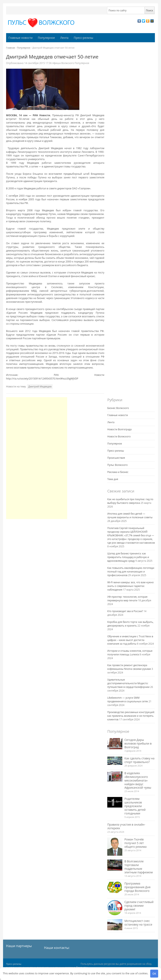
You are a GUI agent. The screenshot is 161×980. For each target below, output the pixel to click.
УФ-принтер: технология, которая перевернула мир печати (127, 599)
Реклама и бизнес (118, 472)
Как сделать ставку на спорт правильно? (139, 760)
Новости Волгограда (119, 429)
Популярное (46, 38)
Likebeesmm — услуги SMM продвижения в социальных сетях (128, 700)
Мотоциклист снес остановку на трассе (138, 923)
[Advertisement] (37, 458)
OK (154, 973)
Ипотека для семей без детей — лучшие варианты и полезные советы (130, 515)
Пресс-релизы (83, 38)
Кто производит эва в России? (125, 611)
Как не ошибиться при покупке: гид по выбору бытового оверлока (130, 501)
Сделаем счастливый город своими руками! (139, 906)
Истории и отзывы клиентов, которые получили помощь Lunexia (130, 653)
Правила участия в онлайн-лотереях (126, 826)
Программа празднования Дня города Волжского (137, 887)
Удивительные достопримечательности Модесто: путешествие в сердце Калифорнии (128, 683)
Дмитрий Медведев (40, 386)
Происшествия (116, 458)
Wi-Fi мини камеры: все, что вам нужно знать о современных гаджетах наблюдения (130, 586)
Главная (11, 48)
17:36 (38, 63)
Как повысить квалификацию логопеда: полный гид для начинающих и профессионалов (131, 572)
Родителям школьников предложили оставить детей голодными (135, 806)
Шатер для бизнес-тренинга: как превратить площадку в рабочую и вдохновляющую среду (128, 557)
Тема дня (113, 479)
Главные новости (21, 38)
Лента (64, 38)
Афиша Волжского (63, 63)
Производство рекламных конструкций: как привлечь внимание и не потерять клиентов (131, 716)
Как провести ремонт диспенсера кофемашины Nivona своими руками (129, 667)
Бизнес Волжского (118, 408)
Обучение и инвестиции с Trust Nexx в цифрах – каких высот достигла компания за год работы (130, 640)
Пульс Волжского (117, 465)
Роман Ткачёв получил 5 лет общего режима (135, 843)
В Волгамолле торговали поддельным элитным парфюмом (139, 867)
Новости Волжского (119, 436)
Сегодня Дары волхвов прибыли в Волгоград (138, 743)
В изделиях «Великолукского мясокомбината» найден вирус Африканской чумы (138, 780)
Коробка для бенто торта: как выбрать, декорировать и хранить (130, 624)
